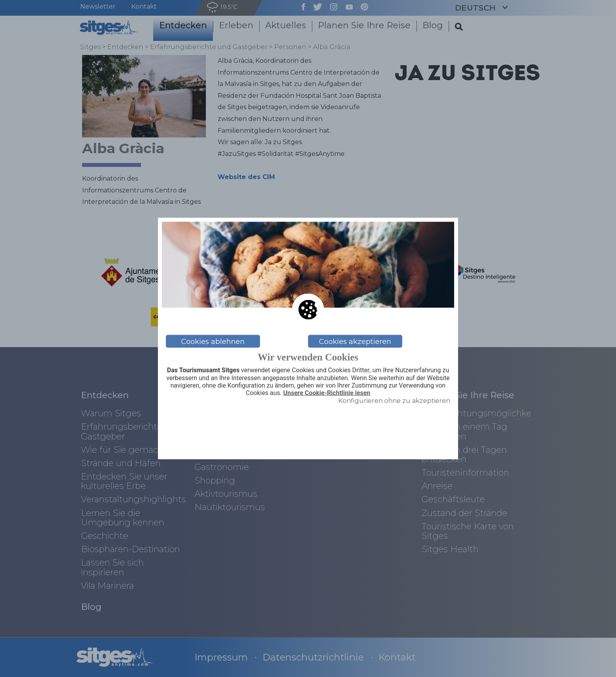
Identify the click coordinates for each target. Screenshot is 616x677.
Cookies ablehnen (213, 341)
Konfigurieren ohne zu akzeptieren (394, 401)
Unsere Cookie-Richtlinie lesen (327, 393)
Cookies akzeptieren (355, 341)
